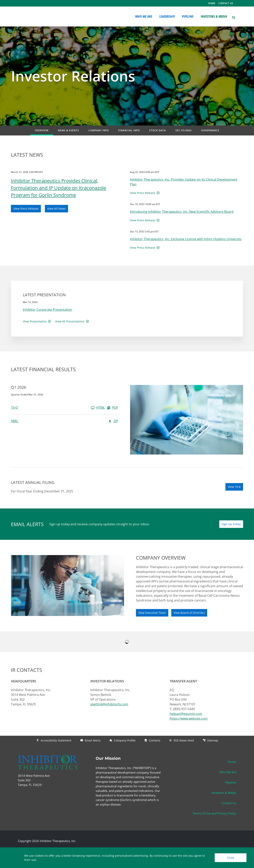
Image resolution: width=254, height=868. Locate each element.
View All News (56, 209)
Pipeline (231, 782)
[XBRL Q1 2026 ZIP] (64, 421)
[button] (233, 17)
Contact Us (229, 803)
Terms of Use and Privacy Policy (214, 813)
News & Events (68, 130)
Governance (210, 130)
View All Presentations (70, 321)
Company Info (99, 130)
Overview (42, 130)
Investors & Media (224, 793)
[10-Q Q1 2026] (58, 408)
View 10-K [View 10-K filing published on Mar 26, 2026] (234, 487)
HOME (212, 3)
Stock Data (158, 130)
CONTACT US (226, 3)
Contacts (152, 740)
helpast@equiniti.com (186, 714)
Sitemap (210, 740)
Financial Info (129, 130)
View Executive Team (152, 613)
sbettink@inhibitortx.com (109, 704)
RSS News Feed (181, 740)
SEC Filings (184, 130)
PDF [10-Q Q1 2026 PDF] (112, 408)
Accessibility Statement (54, 740)
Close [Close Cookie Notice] (231, 858)
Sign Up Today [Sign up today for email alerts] (231, 524)
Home (232, 762)
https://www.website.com (189, 718)
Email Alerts (90, 740)
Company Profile (122, 740)
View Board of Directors (189, 613)
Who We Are (228, 772)
